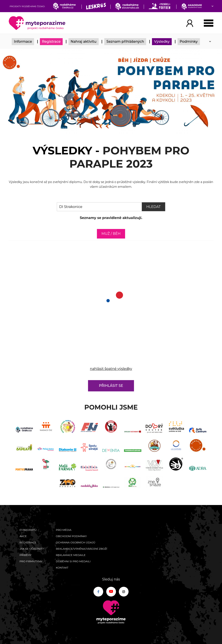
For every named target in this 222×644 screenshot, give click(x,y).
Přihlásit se (111, 386)
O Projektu (28, 530)
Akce (23, 536)
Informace (23, 42)
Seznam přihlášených (125, 42)
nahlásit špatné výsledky (111, 369)
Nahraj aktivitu (84, 42)
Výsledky (162, 42)
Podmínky (189, 42)
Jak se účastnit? (32, 549)
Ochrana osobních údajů (75, 542)
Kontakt (62, 568)
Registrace (51, 42)
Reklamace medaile (71, 555)
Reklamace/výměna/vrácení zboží (81, 549)
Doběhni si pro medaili (73, 561)
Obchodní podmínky (71, 536)
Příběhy (25, 555)
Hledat (153, 207)
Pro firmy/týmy (31, 561)
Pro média (64, 530)
